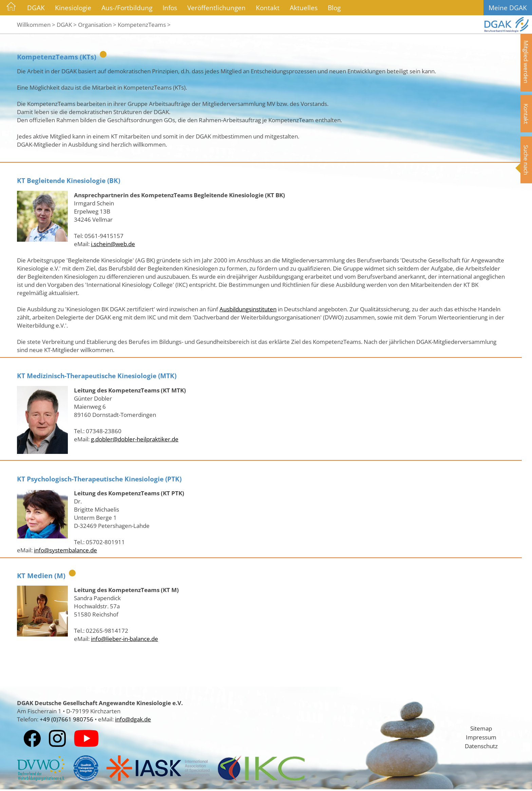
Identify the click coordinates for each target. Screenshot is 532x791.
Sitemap (481, 728)
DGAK (36, 8)
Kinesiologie (73, 8)
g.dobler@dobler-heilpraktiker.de (135, 439)
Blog (334, 8)
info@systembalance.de (65, 550)
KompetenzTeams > (144, 24)
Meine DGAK (508, 8)
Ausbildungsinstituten (248, 309)
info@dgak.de (133, 719)
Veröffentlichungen (216, 8)
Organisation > (97, 24)
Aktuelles (304, 8)
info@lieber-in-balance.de (125, 639)
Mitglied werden (526, 62)
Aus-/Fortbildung (127, 8)
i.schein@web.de (113, 244)
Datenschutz (481, 746)
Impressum (481, 737)
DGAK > (67, 24)
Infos (170, 8)
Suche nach (526, 160)
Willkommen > (36, 24)
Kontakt (268, 8)
